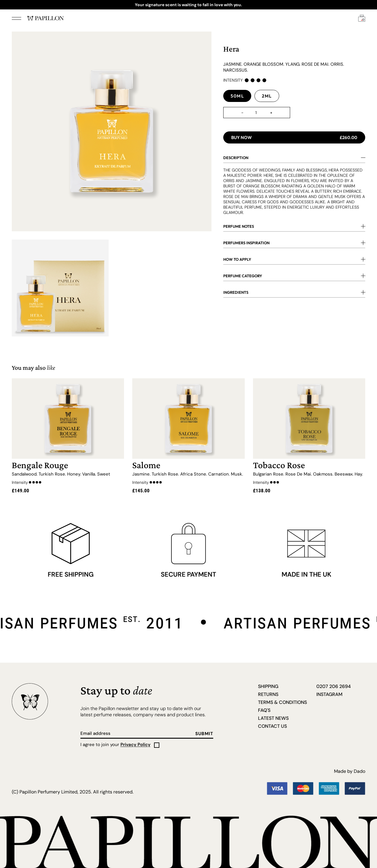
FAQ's (264, 710)
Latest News (273, 718)
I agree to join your (115, 745)
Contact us (272, 726)
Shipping (268, 686)
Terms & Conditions (282, 702)
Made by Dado (350, 771)
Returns (268, 694)
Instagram (329, 694)
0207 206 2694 (334, 686)
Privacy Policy (135, 745)
